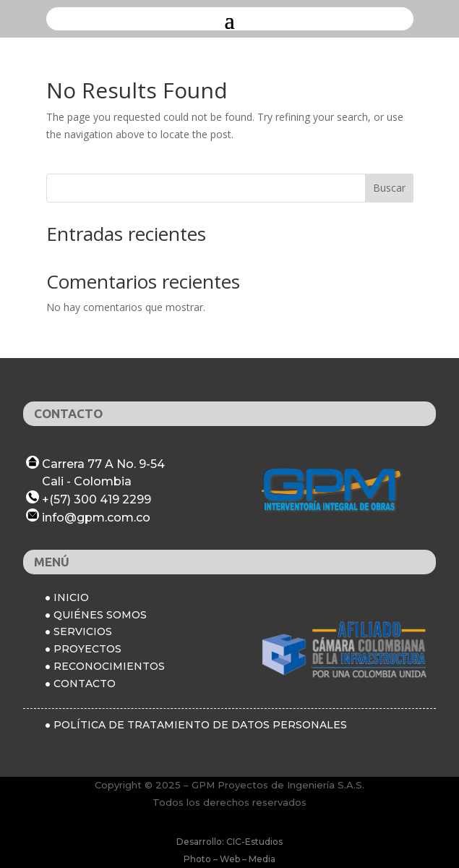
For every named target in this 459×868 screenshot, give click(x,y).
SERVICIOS (83, 631)
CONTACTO (85, 684)
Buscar (389, 188)
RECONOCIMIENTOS (109, 666)
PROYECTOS (87, 649)
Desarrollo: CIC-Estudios (229, 842)
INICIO (71, 597)
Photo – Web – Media (229, 859)
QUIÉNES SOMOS (100, 615)
